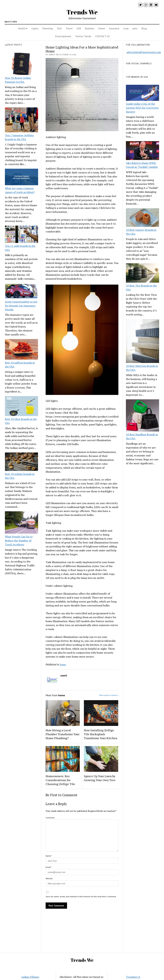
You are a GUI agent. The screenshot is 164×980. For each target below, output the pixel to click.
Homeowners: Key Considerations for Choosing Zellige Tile (60, 780)
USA (79, 28)
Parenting (48, 28)
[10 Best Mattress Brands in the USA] (142, 341)
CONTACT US (102, 36)
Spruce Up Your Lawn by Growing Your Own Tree (100, 778)
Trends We (82, 12)
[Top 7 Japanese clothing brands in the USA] (22, 120)
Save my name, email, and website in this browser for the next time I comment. (81, 896)
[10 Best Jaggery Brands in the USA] (142, 218)
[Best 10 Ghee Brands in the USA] (22, 407)
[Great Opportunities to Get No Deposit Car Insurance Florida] (22, 291)
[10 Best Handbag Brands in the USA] (142, 416)
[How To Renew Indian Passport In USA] (22, 64)
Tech (59, 28)
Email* (48, 867)
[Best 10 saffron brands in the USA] (22, 350)
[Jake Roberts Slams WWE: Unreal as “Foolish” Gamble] (142, 151)
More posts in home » (109, 695)
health (22, 28)
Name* (49, 856)
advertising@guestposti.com (144, 52)
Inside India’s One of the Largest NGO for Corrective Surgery (142, 108)
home (63, 664)
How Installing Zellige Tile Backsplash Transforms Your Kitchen (101, 734)
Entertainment (63, 36)
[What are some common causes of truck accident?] (22, 177)
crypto (35, 28)
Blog (144, 28)
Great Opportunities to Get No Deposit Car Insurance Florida (21, 306)
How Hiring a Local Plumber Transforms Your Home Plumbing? (63, 734)
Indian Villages (30, 977)
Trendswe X (133, 977)
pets (135, 28)
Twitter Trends (83, 36)
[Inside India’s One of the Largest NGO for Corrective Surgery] (142, 93)
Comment (50, 818)
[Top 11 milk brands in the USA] (22, 235)
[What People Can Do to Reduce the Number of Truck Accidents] (22, 523)
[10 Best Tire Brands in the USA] (142, 273)
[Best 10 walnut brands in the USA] (22, 462)
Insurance (114, 28)
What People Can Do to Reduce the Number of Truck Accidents (19, 540)
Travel (69, 28)
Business (90, 28)
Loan (126, 28)
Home (102, 28)
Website (49, 878)
